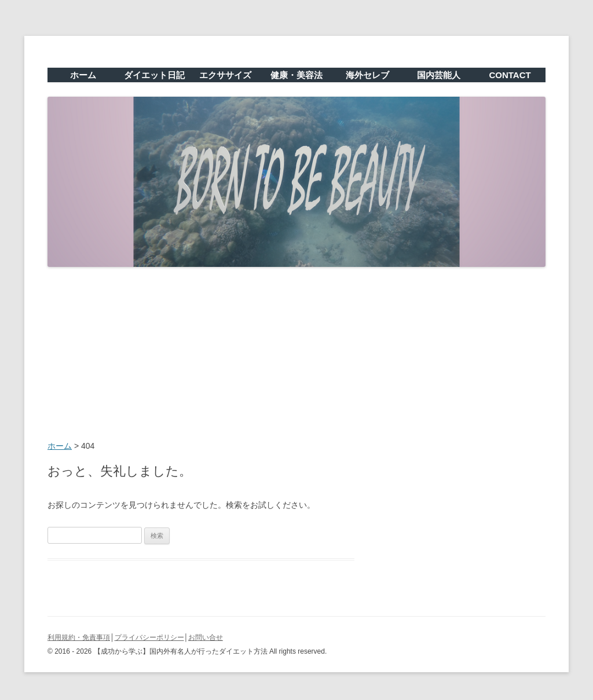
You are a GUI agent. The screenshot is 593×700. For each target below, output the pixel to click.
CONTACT (510, 75)
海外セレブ (367, 75)
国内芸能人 (439, 75)
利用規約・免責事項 (79, 637)
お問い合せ (206, 637)
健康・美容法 (296, 75)
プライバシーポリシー (149, 637)
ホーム (83, 75)
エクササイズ (225, 75)
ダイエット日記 (154, 75)
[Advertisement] (296, 355)
